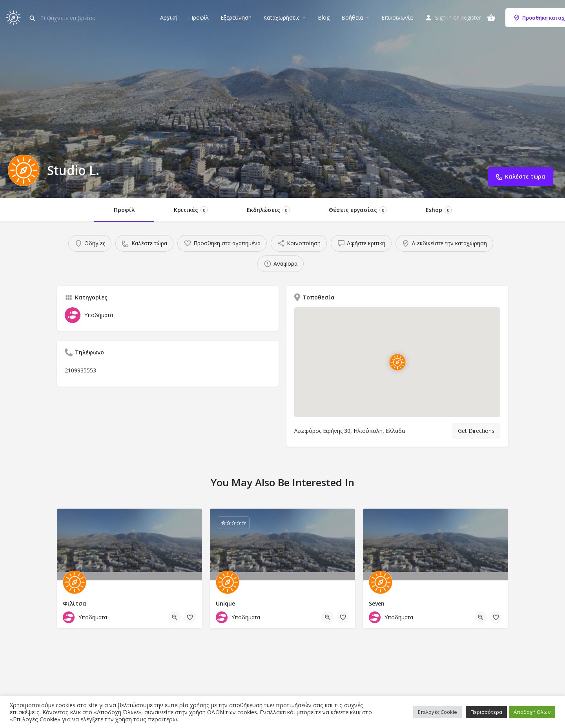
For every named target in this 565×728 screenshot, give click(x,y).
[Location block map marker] (397, 362)
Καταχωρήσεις (281, 17)
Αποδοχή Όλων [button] (532, 712)
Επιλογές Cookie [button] (437, 712)
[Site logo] (14, 17)
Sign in (443, 17)
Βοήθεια (352, 17)
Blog (324, 17)
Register (471, 17)
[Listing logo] (24, 170)
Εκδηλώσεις (268, 210)
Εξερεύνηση (236, 17)
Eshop (439, 210)
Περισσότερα (486, 712)
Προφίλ (199, 17)
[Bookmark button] (190, 617)
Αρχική (169, 17)
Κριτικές (191, 210)
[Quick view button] (175, 617)
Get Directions (476, 431)
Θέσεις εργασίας (358, 210)
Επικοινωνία (397, 17)
